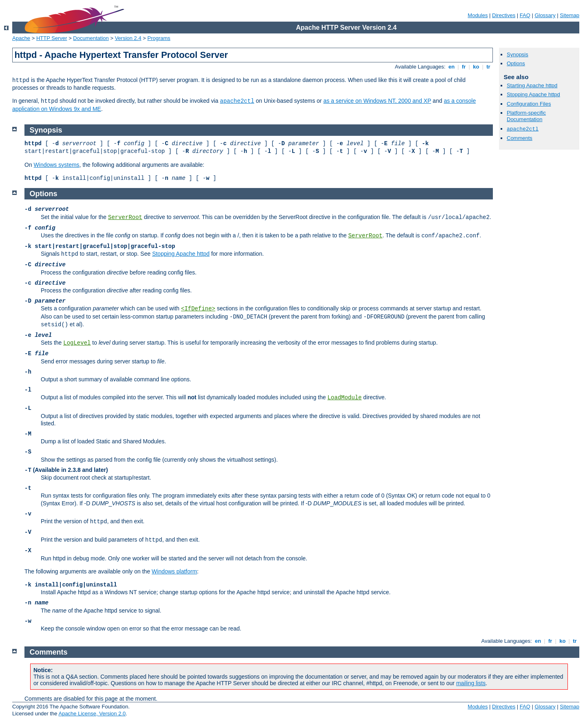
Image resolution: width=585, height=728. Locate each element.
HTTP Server (52, 38)
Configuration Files (529, 104)
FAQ (525, 15)
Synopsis (518, 54)
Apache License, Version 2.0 (92, 714)
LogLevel (77, 343)
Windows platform (174, 571)
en (451, 67)
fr (464, 67)
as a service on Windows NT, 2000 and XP (377, 101)
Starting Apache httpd (532, 85)
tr (489, 67)
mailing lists (471, 683)
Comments (520, 138)
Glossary (545, 15)
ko (476, 67)
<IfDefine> (198, 309)
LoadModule (344, 398)
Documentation (91, 38)
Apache (21, 38)
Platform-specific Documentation (526, 116)
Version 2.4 (128, 38)
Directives (504, 15)
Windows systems (57, 165)
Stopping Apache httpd (533, 94)
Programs (159, 38)
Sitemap (570, 15)
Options (516, 63)
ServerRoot (125, 217)
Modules (478, 15)
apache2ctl (237, 101)
